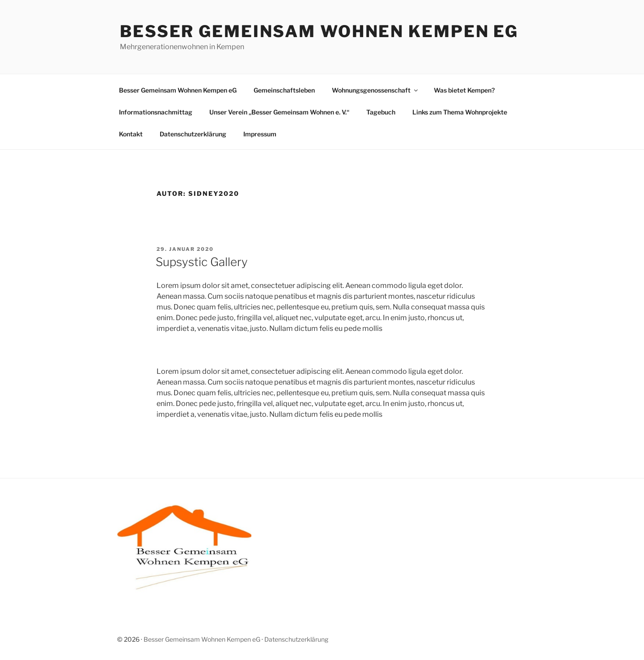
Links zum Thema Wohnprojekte (460, 112)
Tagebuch (381, 112)
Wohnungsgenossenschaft (375, 90)
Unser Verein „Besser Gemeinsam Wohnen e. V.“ (279, 112)
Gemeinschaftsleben (284, 90)
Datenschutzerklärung (193, 134)
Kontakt (131, 134)
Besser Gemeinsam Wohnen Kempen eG (319, 31)
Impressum (260, 134)
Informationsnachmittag (156, 112)
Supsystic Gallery (202, 262)
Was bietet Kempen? (464, 90)
